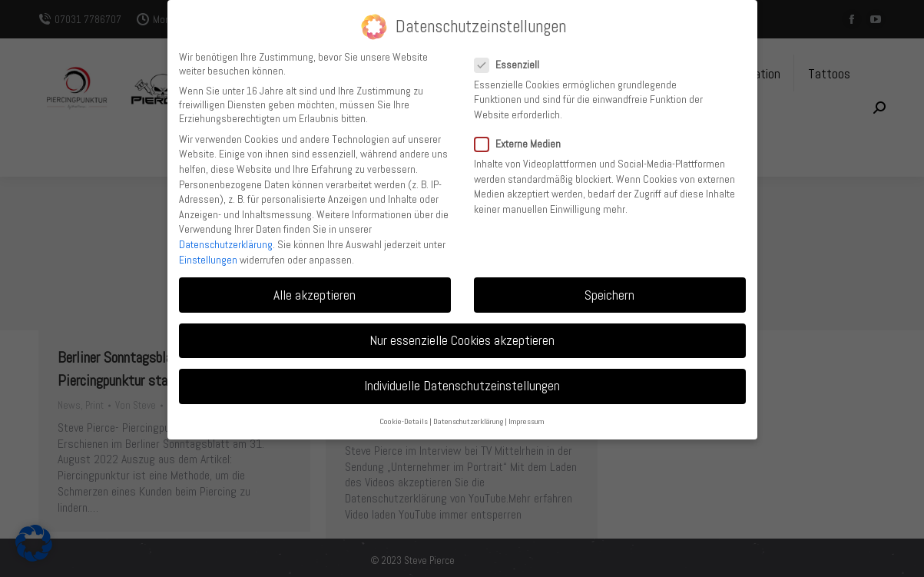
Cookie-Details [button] (404, 421)
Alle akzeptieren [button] (315, 295)
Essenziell (512, 65)
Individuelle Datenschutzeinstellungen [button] (462, 386)
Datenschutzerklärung (226, 244)
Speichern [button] (609, 295)
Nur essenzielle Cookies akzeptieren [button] (462, 340)
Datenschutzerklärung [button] (468, 421)
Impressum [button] (527, 421)
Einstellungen (208, 260)
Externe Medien (522, 144)
